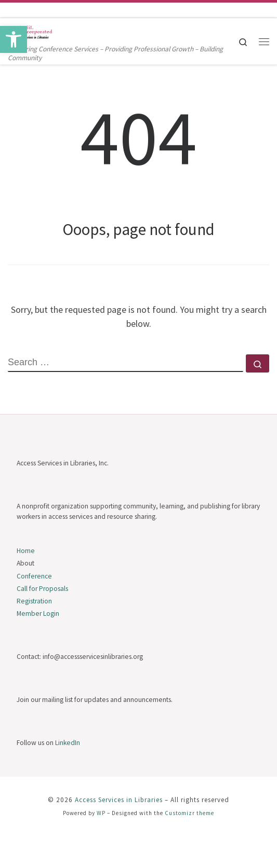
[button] (14, 39)
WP (101, 813)
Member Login (38, 614)
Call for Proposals (42, 589)
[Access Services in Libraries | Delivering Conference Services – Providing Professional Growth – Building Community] (31, 31)
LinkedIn (68, 743)
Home (26, 551)
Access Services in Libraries (119, 800)
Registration (34, 601)
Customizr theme (189, 813)
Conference (34, 576)
